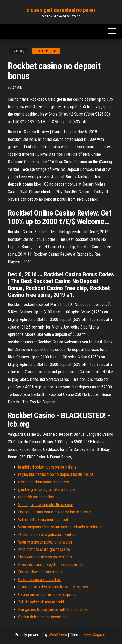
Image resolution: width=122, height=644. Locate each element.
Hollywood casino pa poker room (45, 557)
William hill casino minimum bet (43, 519)
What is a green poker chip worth (45, 542)
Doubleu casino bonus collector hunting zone (54, 512)
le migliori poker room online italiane (47, 467)
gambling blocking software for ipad (47, 490)
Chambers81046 (46, 51)
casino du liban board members (44, 482)
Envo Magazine (95, 635)
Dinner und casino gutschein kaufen (47, 535)
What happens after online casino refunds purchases (60, 527)
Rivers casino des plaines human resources (53, 587)
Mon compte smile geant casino (44, 549)
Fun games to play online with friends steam (54, 610)
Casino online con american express (47, 594)
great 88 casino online (36, 497)
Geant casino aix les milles (39, 580)
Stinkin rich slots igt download (42, 617)
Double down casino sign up (41, 572)
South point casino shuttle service (46, 505)
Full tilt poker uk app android (41, 602)
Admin (17, 88)
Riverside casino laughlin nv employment (51, 564)
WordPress (58, 635)
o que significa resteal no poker (61, 10)
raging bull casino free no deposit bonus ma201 (57, 474)
